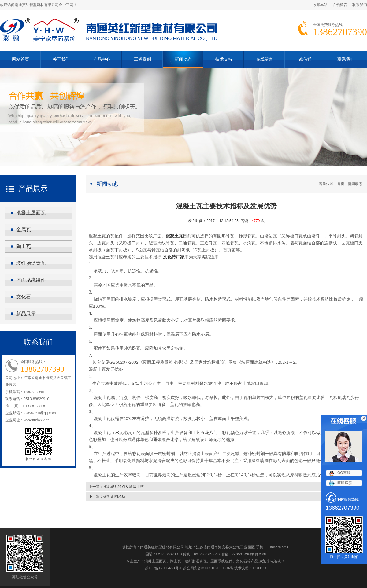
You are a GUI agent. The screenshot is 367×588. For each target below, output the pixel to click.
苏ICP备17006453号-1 (163, 568)
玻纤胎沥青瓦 (31, 263)
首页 (341, 184)
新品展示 (26, 314)
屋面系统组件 (31, 280)
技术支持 (224, 59)
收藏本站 (320, 5)
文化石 (24, 297)
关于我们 (61, 59)
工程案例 (143, 59)
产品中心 (102, 59)
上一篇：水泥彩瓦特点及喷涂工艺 (116, 487)
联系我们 (360, 5)
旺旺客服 (345, 483)
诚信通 (305, 59)
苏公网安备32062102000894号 (208, 568)
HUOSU (259, 568)
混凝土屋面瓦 (31, 213)
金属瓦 (24, 230)
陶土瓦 (24, 246)
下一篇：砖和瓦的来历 (107, 496)
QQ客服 (344, 473)
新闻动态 (183, 59)
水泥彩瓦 (124, 433)
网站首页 (20, 59)
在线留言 (340, 5)
